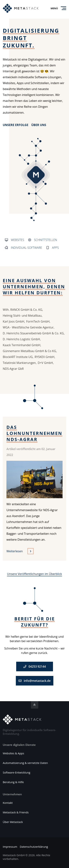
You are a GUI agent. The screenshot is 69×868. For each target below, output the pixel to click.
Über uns (39, 125)
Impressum (10, 847)
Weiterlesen (15, 551)
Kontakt (8, 803)
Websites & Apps (13, 753)
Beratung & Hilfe (13, 782)
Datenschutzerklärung (34, 847)
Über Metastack (13, 822)
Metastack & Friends (16, 812)
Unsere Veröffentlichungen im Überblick (34, 574)
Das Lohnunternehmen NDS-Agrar (34, 433)
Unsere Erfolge (16, 125)
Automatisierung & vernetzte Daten (25, 763)
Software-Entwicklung (16, 773)
